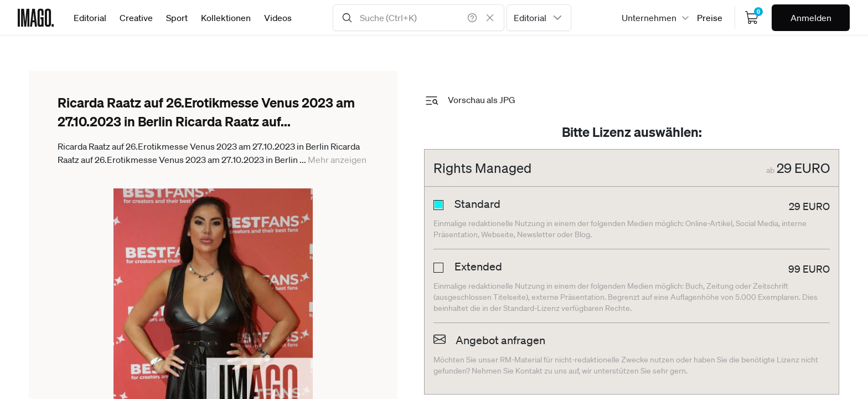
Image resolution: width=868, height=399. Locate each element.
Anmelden (811, 18)
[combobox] (539, 18)
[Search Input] (418, 18)
